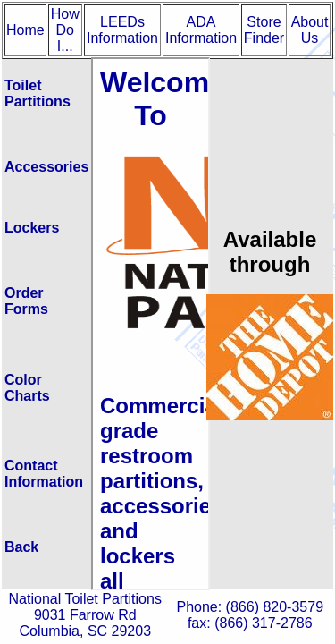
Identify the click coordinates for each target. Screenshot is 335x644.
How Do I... (65, 30)
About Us (310, 30)
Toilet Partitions (38, 93)
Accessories (46, 167)
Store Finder (264, 30)
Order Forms (26, 301)
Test (151, 324)
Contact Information (44, 474)
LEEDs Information (122, 30)
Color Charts (27, 388)
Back (21, 547)
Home (25, 30)
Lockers (32, 228)
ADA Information (201, 30)
